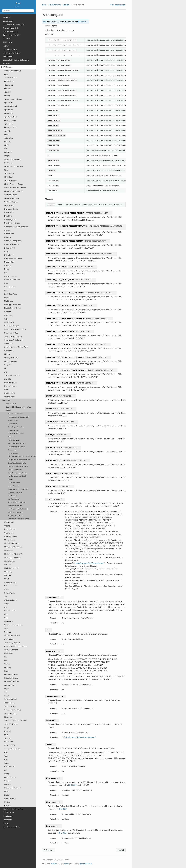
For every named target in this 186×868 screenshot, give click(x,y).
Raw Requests (8, 56)
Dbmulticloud (9, 255)
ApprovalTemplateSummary (17, 447)
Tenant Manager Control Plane (15, 721)
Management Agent (11, 543)
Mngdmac (8, 565)
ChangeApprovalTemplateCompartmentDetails (22, 457)
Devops (7, 269)
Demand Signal (10, 262)
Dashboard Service (11, 209)
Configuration (8, 21)
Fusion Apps (9, 315)
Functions (8, 312)
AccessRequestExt (14, 430)
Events (7, 297)
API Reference (7, 67)
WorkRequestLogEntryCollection (18, 509)
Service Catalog (10, 706)
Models (8, 411)
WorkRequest (12, 496)
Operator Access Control (13, 625)
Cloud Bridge (9, 174)
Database (8, 237)
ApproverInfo (12, 450)
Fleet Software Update (13, 308)
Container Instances (11, 198)
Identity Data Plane (11, 358)
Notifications (8, 820)
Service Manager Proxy (13, 710)
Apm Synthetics (10, 120)
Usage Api (8, 731)
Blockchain (8, 152)
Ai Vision (7, 92)
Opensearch (9, 621)
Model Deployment (11, 568)
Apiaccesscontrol (10, 106)
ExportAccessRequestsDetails (17, 473)
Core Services (9, 205)
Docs (44, 5)
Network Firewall (10, 582)
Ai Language (9, 85)
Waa (6, 753)
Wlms (6, 763)
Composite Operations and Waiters (16, 60)
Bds (6, 149)
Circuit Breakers (10, 777)
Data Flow (8, 216)
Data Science (9, 234)
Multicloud (8, 575)
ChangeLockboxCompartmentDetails (20, 460)
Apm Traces (8, 124)
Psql (6, 660)
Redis (6, 671)
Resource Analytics (11, 675)
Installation (7, 17)
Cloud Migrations (11, 181)
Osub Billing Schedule (12, 643)
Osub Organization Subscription (16, 646)
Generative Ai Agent (12, 326)
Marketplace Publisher (12, 558)
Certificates (8, 163)
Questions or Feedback (11, 827)
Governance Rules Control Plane (16, 347)
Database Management (13, 241)
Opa (6, 618)
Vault (6, 735)
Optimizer (8, 632)
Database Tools (10, 248)
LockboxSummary (14, 486)
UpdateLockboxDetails (15, 493)
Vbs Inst (7, 738)
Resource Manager (11, 678)
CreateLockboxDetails (15, 470)
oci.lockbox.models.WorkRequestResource (80, 737)
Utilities (7, 802)
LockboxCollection (14, 483)
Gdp (6, 319)
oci (19, 3)
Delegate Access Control (13, 259)
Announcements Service (13, 99)
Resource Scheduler (11, 682)
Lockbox (6, 400)
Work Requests (10, 767)
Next (121, 850)
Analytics (8, 96)
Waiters (7, 806)
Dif (5, 273)
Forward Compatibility (11, 28)
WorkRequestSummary (15, 516)
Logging (6, 46)
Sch (6, 692)
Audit (6, 135)
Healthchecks (9, 351)
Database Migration (11, 244)
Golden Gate (9, 344)
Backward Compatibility (12, 35)
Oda (6, 607)
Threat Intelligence (11, 724)
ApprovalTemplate (14, 440)
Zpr (5, 770)
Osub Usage (9, 653)
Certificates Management (13, 166)
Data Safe (8, 230)
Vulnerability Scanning (12, 749)
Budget (7, 156)
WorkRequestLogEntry (15, 506)
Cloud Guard (9, 177)
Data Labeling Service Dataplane (16, 227)
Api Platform (9, 103)
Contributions (8, 816)
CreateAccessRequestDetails (17, 463)
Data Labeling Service (12, 223)
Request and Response (13, 788)
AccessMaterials (13, 420)
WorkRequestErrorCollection (17, 502)
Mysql (6, 579)
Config (7, 774)
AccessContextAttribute (15, 414)
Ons (6, 614)
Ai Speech (8, 89)
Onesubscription (10, 611)
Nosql (6, 590)
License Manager (10, 386)
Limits (6, 390)
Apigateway (8, 110)
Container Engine (10, 195)
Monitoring (8, 572)
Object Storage (10, 593)
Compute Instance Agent (13, 191)
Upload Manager (10, 799)
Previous (48, 850)
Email (6, 290)
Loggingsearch (9, 533)
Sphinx (54, 864)
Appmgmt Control (11, 127)
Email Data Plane (10, 294)
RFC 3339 (72, 785)
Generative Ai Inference (13, 336)
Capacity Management (12, 159)
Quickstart (7, 39)
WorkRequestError (14, 499)
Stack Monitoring (11, 714)
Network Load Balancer (13, 586)
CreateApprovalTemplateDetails (18, 466)
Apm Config (9, 113)
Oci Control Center (11, 600)
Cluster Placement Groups (14, 184)
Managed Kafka (10, 540)
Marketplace (9, 551)
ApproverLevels (13, 453)
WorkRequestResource (15, 512)
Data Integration (10, 220)
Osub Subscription (11, 650)
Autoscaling (8, 138)
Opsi (6, 629)
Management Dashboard (13, 547)
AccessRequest (13, 424)
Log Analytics (9, 522)
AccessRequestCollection (16, 427)
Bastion (7, 142)
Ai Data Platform (10, 78)
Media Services (10, 561)
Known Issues (8, 42)
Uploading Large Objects (12, 53)
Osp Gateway (9, 639)
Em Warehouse (10, 287)
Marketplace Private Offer (14, 554)
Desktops (8, 266)
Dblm (6, 251)
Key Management (11, 383)
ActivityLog (11, 437)
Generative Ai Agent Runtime (15, 329)
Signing (7, 795)
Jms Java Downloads (12, 375)
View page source (117, 5)
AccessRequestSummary (16, 434)
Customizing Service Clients (13, 809)
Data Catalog (9, 212)
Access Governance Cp (13, 71)
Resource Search (10, 685)
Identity (7, 354)
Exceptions (8, 781)
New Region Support (10, 32)
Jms (6, 372)
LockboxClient (11, 404)
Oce (6, 597)
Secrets (7, 696)
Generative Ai (9, 322)
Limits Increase (10, 393)
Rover (6, 689)
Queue (7, 664)
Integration (8, 365)
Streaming (8, 717)
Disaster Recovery (11, 276)
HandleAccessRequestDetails (17, 476)
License (5, 823)
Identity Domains (11, 361)
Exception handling (10, 49)
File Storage (9, 301)
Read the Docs (86, 864)
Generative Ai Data (11, 333)
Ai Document (9, 81)
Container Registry (11, 202)
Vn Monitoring (9, 745)
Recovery (8, 668)
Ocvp (6, 604)
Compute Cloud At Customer (15, 188)
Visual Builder (9, 742)
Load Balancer (9, 397)
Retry (6, 791)
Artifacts (7, 131)
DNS (6, 283)
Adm (6, 74)
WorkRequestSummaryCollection (18, 519)
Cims (6, 170)
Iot (5, 368)
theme (66, 864)
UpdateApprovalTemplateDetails (18, 489)
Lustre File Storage (11, 536)
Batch (6, 145)
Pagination (7, 63)
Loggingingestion (10, 529)
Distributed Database (12, 280)
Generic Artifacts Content (14, 340)
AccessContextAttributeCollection (19, 417)
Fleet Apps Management (13, 305)
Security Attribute (11, 699)
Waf (6, 760)
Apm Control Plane (11, 117)
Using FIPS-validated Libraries (14, 24)
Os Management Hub (12, 636)
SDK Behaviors (8, 813)
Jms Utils (8, 379)
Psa (5, 657)
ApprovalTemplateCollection (17, 443)
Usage (6, 728)
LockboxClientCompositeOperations (19, 407)
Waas (6, 756)
